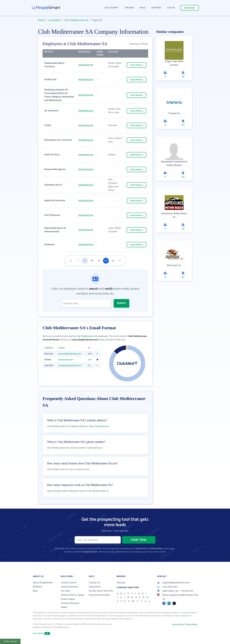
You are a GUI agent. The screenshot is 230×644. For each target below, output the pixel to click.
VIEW (137, 65)
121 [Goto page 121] (113, 261)
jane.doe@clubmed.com (70, 354)
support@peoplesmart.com (173, 583)
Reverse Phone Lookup (73, 595)
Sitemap (121, 583)
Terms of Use (141, 549)
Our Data (65, 591)
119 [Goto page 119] (99, 261)
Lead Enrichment (70, 587)
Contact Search (69, 583)
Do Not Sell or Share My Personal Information (101, 593)
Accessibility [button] (42, 634)
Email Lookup (68, 599)
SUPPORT (156, 8)
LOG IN (171, 8)
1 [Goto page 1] (78, 261)
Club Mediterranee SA (76, 20)
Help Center (95, 587)
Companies (55, 20)
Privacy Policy (156, 549)
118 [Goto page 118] (92, 261)
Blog (35, 591)
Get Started (190, 8)
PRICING (130, 8)
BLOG (143, 8)
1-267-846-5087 (167, 587)
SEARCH (121, 303)
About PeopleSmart (43, 583)
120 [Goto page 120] (106, 261)
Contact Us (94, 583)
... (85, 261)
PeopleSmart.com (90, 552)
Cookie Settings (10, 641)
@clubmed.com (86, 65)
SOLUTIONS (112, 8)
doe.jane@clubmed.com (70, 366)
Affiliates (37, 587)
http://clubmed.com (99, 426)
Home (41, 20)
